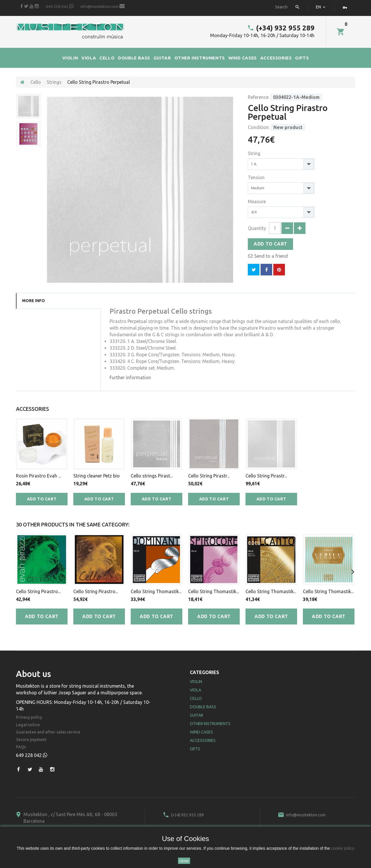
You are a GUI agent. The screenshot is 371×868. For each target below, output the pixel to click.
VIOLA (89, 58)
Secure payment (31, 740)
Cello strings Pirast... (152, 476)
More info (33, 301)
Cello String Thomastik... (156, 591)
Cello (36, 82)
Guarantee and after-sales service (48, 732)
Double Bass (203, 707)
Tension (257, 177)
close (184, 861)
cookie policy (343, 848)
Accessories (203, 740)
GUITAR (162, 58)
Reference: (259, 97)
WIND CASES (243, 58)
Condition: (259, 127)
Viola (195, 690)
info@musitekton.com (103, 6)
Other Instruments (210, 724)
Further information (130, 377)
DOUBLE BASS (134, 58)
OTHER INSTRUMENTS (200, 58)
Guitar (197, 715)
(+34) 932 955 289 (281, 28)
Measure (257, 201)
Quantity (257, 228)
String (255, 153)
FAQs (21, 747)
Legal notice (28, 725)
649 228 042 (60, 6)
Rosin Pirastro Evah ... (38, 476)
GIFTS (302, 58)
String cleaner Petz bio (97, 476)
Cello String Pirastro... (38, 591)
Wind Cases (201, 732)
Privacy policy (29, 717)
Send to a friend (271, 256)
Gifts (195, 749)
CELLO (107, 58)
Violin (196, 682)
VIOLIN (70, 58)
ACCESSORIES (276, 58)
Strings (54, 82)
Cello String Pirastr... (209, 476)
